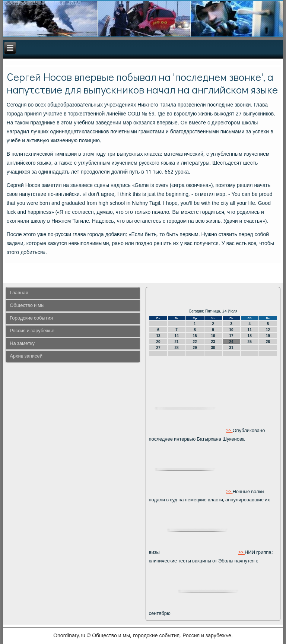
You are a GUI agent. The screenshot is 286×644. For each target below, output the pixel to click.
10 (231, 330)
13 (158, 336)
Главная (19, 293)
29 (195, 348)
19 (268, 336)
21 (176, 342)
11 (250, 330)
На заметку (22, 344)
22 (195, 342)
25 (250, 342)
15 (195, 336)
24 (231, 342)
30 (213, 348)
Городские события (31, 318)
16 (213, 336)
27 (158, 348)
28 (176, 348)
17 (231, 336)
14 (176, 336)
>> (229, 431)
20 (158, 342)
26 (268, 342)
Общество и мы (27, 306)
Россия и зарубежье (32, 331)
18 (250, 336)
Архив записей (26, 356)
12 (268, 330)
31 (231, 348)
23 (213, 342)
